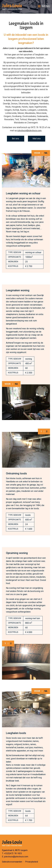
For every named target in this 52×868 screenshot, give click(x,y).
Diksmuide (23, 104)
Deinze (14, 104)
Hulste (25, 107)
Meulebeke (30, 113)
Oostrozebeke (29, 116)
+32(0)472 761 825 (13, 853)
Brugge (45, 100)
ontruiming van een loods (30, 62)
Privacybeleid (32, 862)
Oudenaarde (42, 116)
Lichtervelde (11, 113)
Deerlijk (6, 104)
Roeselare (9, 119)
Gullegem (34, 104)
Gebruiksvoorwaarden (12, 862)
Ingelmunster (40, 107)
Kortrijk (16, 110)
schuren (20, 58)
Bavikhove (25, 100)
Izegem (8, 110)
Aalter (9, 100)
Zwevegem (33, 123)
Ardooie (16, 100)
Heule (8, 107)
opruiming (11, 62)
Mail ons (37, 139)
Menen (21, 113)
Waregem (32, 119)
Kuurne (23, 110)
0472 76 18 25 (38, 127)
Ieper (31, 107)
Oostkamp (17, 116)
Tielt (17, 119)
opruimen (28, 55)
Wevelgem (42, 119)
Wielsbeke (19, 123)
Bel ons (15, 139)
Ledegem (32, 110)
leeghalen (40, 55)
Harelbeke (44, 104)
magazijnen (30, 58)
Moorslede (41, 113)
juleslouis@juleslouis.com (29, 131)
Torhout (23, 119)
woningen (11, 58)
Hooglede (16, 107)
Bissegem (36, 100)
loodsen (40, 58)
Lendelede (42, 110)
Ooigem (7, 116)
